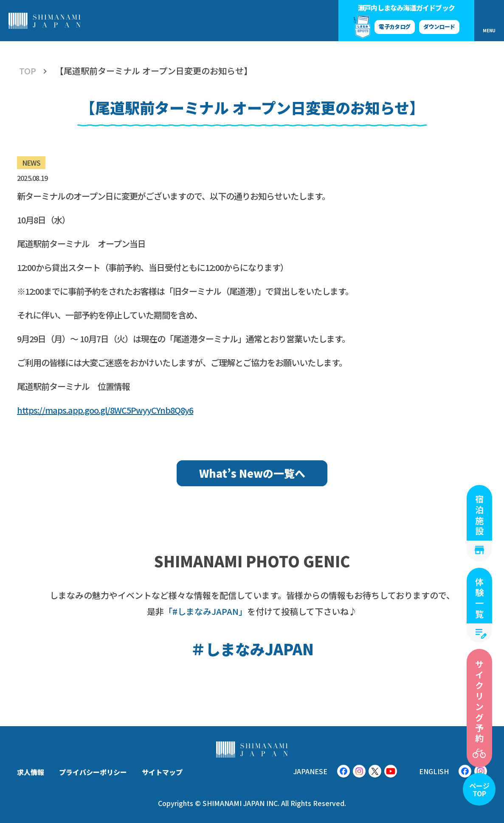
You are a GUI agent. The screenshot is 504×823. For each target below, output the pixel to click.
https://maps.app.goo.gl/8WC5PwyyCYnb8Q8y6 (105, 410)
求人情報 (31, 772)
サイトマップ (162, 772)
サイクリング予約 (480, 702)
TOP (28, 71)
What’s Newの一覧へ (252, 473)
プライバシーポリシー (93, 772)
